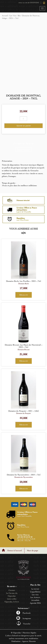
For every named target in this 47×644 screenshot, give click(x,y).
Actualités (35, 600)
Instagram (24, 618)
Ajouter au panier (24, 126)
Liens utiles (12, 599)
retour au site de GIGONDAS (29, 3)
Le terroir (35, 589)
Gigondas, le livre (12, 602)
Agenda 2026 (35, 603)
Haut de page (33, 551)
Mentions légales (29, 633)
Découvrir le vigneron (24, 149)
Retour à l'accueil (15, 551)
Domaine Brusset (24, 350)
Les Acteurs (35, 597)
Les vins (35, 595)
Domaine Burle (23, 284)
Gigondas (17, 633)
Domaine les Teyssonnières (24, 477)
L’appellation (35, 592)
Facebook (23, 613)
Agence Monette (29, 641)
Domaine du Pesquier (23, 413)
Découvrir (24, 295)
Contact (12, 590)
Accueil (5, 16)
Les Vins (13, 16)
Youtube (24, 624)
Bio (19, 16)
